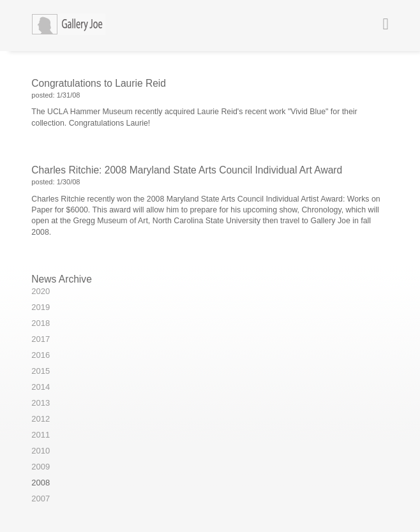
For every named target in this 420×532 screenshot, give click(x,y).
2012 (41, 419)
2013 (41, 403)
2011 (41, 435)
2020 (41, 291)
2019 (41, 307)
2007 (41, 499)
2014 (41, 387)
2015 (41, 371)
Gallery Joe (79, 26)
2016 (41, 355)
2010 (41, 451)
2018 (41, 323)
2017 (41, 339)
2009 (41, 467)
